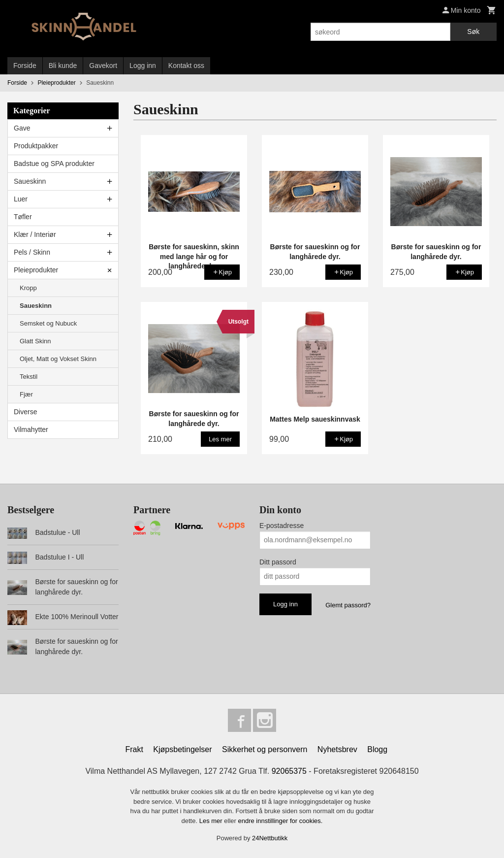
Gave (22, 128)
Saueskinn (30, 181)
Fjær (26, 394)
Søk (473, 32)
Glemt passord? (348, 605)
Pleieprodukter (36, 270)
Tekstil (29, 377)
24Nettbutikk (270, 839)
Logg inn (143, 66)
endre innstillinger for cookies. (280, 821)
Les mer (212, 821)
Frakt (134, 750)
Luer (21, 199)
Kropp (28, 288)
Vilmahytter (31, 429)
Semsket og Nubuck (48, 323)
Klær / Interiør (35, 234)
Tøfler (23, 217)
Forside (25, 66)
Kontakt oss (186, 66)
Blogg (377, 750)
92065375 (289, 772)
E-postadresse (282, 526)
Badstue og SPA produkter (54, 164)
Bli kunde (63, 66)
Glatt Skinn (35, 341)
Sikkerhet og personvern (265, 750)
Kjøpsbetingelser (182, 750)
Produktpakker (36, 146)
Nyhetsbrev (337, 750)
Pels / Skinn (32, 252)
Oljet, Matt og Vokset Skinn (58, 359)
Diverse (25, 412)
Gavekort (103, 66)
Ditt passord (278, 562)
